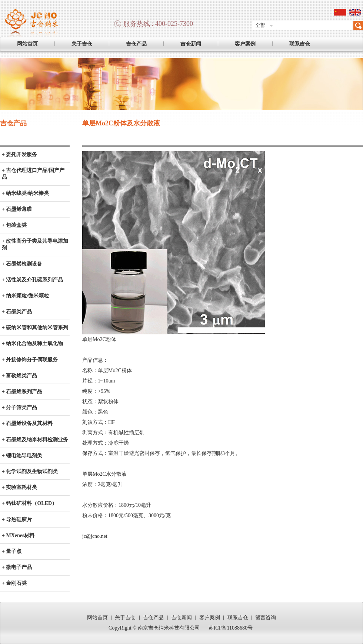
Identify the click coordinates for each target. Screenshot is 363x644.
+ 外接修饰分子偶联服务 (30, 360)
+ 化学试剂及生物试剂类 (30, 471)
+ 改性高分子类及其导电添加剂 (35, 244)
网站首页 (27, 44)
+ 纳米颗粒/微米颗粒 (25, 296)
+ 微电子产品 (17, 567)
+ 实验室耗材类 (19, 487)
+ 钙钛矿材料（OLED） (29, 503)
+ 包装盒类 (14, 225)
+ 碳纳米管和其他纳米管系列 (35, 328)
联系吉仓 (300, 44)
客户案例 (245, 44)
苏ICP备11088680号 (231, 628)
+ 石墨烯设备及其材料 (27, 423)
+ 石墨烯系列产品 (22, 392)
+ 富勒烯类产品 (19, 376)
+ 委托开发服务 (19, 154)
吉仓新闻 (191, 44)
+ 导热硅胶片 (17, 520)
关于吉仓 (82, 44)
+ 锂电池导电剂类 (22, 456)
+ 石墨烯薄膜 (17, 209)
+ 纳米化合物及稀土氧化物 (32, 343)
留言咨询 (266, 618)
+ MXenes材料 (18, 535)
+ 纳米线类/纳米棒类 (25, 193)
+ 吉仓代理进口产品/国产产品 (33, 174)
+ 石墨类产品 (17, 312)
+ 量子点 (12, 551)
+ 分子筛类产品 (19, 407)
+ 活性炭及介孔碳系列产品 (32, 280)
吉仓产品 (136, 44)
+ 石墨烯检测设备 (22, 264)
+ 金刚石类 (14, 583)
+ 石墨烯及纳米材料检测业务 (35, 440)
